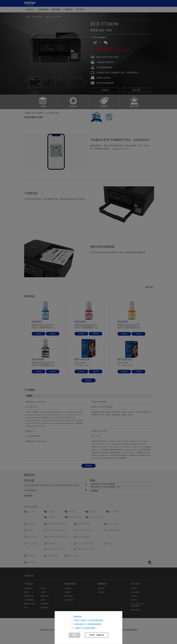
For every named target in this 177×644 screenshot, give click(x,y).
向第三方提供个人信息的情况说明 (89, 620)
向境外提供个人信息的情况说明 (88, 624)
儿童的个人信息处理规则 (85, 628)
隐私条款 (78, 617)
